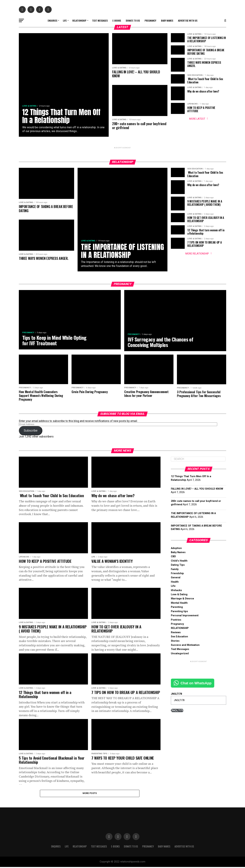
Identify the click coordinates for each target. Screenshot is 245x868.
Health (175, 582)
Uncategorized (180, 654)
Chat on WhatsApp (196, 684)
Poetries (176, 620)
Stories (175, 641)
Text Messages (100, 20)
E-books (117, 20)
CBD (173, 557)
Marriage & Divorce (182, 599)
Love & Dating (179, 595)
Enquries (52, 20)
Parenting (177, 608)
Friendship (177, 574)
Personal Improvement (185, 616)
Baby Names (167, 20)
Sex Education (179, 637)
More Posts (90, 794)
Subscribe (31, 431)
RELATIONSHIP (79, 20)
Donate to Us (133, 20)
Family (175, 570)
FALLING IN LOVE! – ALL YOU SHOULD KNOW (197, 489)
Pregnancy (150, 20)
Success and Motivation (185, 646)
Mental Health (179, 603)
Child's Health (179, 561)
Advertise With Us (188, 20)
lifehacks (176, 591)
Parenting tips (179, 612)
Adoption (176, 549)
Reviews (176, 633)
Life (65, 20)
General (176, 578)
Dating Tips (178, 566)
